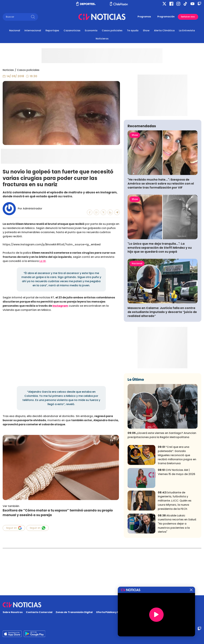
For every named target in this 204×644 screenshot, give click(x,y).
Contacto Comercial (39, 612)
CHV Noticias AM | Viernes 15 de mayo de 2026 (177, 519)
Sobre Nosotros (13, 612)
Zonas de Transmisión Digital (74, 612)
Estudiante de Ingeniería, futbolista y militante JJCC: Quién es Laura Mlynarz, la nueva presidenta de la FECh (175, 548)
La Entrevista (187, 30)
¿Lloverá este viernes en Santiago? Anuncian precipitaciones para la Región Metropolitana (162, 482)
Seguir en (14, 528)
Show (146, 30)
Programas (144, 17)
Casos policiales (112, 30)
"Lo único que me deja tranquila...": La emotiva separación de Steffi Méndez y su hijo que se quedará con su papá (160, 295)
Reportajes (52, 30)
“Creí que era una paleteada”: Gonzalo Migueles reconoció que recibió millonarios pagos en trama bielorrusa (177, 502)
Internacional (33, 30)
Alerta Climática (164, 30)
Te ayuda (133, 30)
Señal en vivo (188, 17)
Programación (166, 17)
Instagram (60, 306)
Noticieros (102, 39)
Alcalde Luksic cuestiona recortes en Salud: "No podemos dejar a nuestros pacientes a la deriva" (177, 571)
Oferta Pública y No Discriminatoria (119, 612)
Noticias (8, 70)
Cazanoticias (72, 30)
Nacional (15, 30)
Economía (91, 30)
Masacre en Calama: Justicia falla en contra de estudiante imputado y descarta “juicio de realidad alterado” (162, 359)
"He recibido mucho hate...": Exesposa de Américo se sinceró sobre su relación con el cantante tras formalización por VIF (161, 231)
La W (43, 261)
